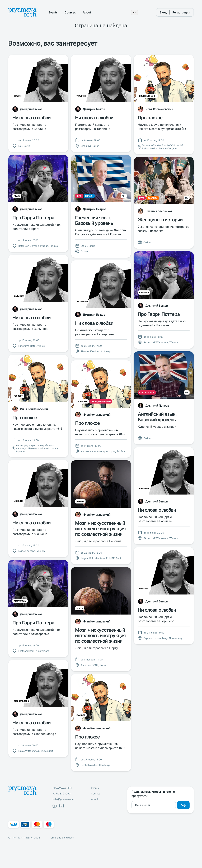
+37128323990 (62, 793)
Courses (70, 12)
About (87, 12)
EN (135, 13)
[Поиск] (147, 12)
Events (53, 12)
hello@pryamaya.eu (64, 799)
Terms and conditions (62, 838)
